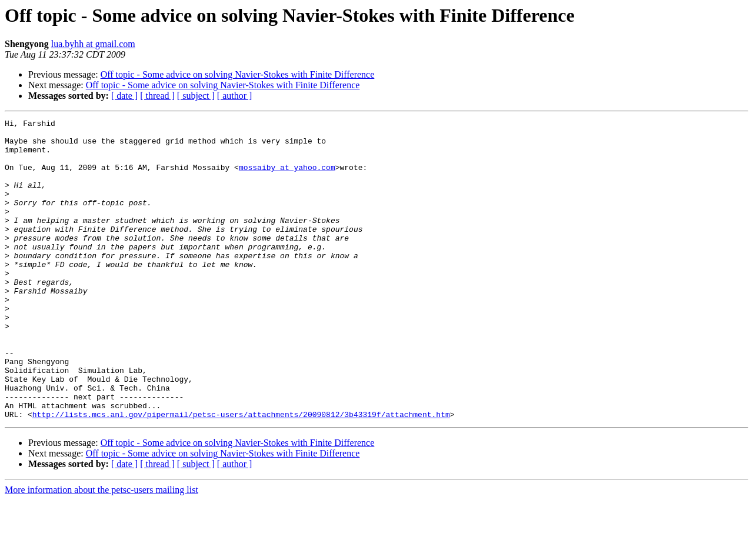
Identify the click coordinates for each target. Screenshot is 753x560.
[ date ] (124, 96)
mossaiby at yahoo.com (287, 178)
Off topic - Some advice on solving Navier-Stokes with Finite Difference (238, 74)
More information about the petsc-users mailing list (101, 550)
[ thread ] (157, 96)
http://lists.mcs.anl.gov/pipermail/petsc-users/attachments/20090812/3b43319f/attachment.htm (241, 474)
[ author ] (235, 96)
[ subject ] (196, 96)
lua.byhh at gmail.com (93, 44)
